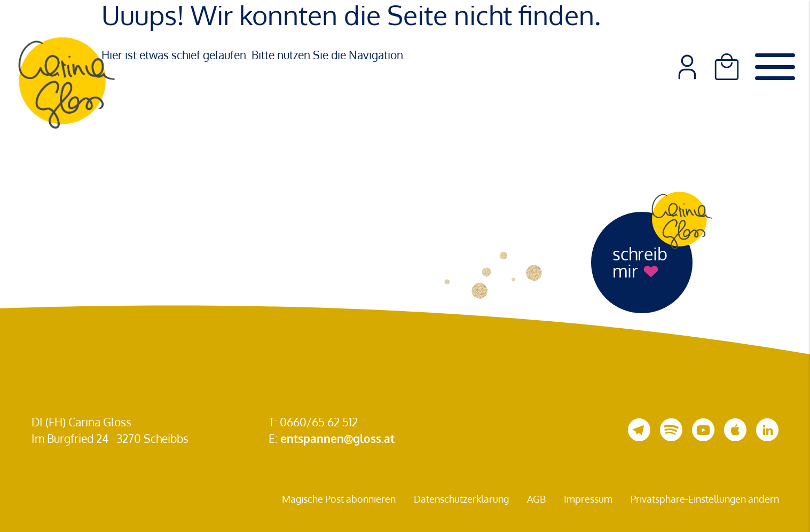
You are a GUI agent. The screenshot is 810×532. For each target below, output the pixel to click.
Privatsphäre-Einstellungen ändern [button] (705, 499)
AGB (536, 499)
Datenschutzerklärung (461, 499)
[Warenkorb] (727, 67)
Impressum (588, 499)
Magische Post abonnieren (339, 499)
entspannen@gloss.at (337, 438)
